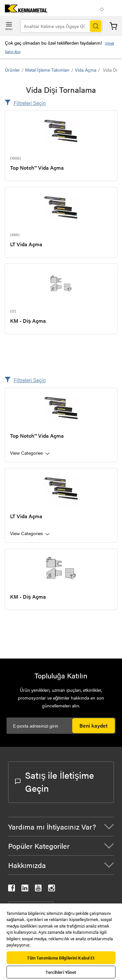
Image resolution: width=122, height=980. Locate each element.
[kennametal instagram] (52, 889)
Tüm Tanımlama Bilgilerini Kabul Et (61, 958)
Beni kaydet (94, 725)
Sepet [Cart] (113, 26)
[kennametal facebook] (12, 889)
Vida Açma (86, 70)
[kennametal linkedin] (25, 889)
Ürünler (12, 70)
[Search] (96, 26)
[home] (24, 10)
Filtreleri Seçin (30, 103)
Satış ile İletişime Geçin (54, 781)
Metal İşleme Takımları (47, 70)
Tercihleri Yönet (61, 972)
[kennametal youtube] (38, 889)
